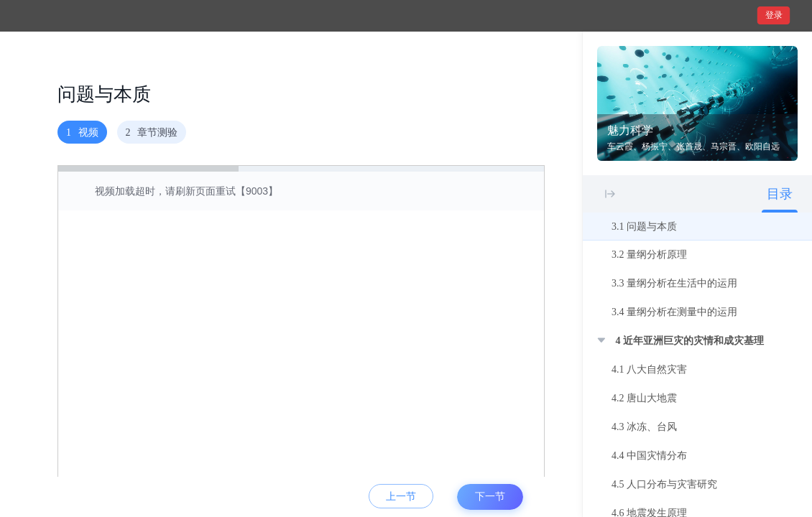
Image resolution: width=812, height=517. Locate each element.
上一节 (401, 497)
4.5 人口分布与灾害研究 (664, 484)
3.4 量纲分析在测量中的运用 (674, 312)
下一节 (490, 497)
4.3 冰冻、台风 (644, 427)
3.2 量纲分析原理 (649, 255)
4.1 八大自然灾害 (649, 369)
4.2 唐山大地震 (644, 398)
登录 (774, 15)
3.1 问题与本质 (644, 227)
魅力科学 (630, 130)
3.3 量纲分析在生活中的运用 (674, 283)
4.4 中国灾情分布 (649, 456)
